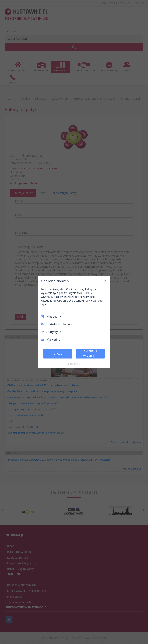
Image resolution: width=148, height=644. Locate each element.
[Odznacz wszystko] (105, 281)
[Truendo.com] (74, 364)
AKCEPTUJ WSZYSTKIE (90, 354)
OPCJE (58, 354)
